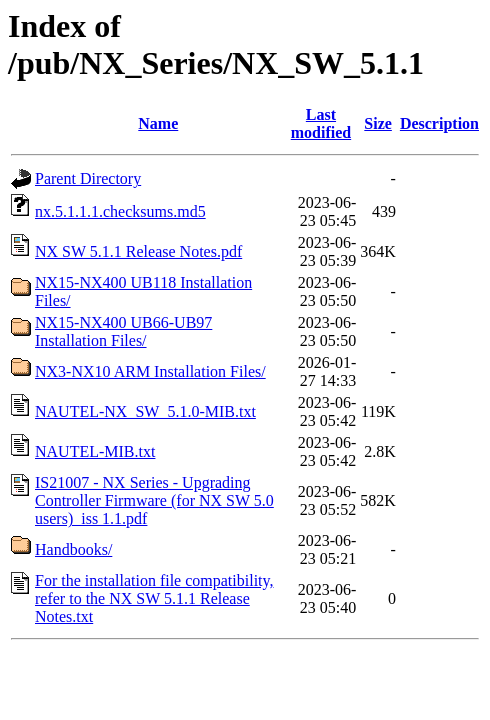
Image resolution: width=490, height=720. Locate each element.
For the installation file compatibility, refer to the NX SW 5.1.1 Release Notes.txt (154, 598)
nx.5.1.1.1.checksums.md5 (120, 211)
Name (158, 123)
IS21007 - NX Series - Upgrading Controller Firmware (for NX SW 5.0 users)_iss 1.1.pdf (154, 500)
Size (378, 123)
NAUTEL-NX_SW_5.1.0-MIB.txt (145, 411)
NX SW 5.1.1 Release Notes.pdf (138, 251)
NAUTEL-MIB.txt (95, 451)
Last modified (321, 123)
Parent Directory (88, 178)
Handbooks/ (73, 549)
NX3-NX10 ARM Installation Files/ (150, 371)
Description (439, 123)
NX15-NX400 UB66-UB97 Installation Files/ (123, 331)
